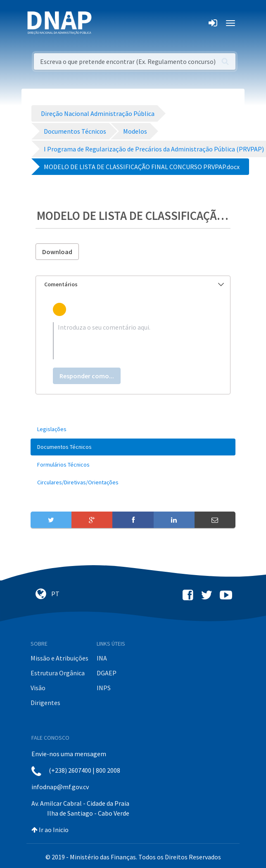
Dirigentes (45, 703)
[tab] (133, 284)
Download (57, 252)
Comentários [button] (134, 284)
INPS (104, 688)
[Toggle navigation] (103, 23)
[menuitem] (133, 429)
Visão (38, 688)
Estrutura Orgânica (58, 673)
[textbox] (133, 341)
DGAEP (107, 673)
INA (102, 658)
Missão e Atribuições (59, 658)
